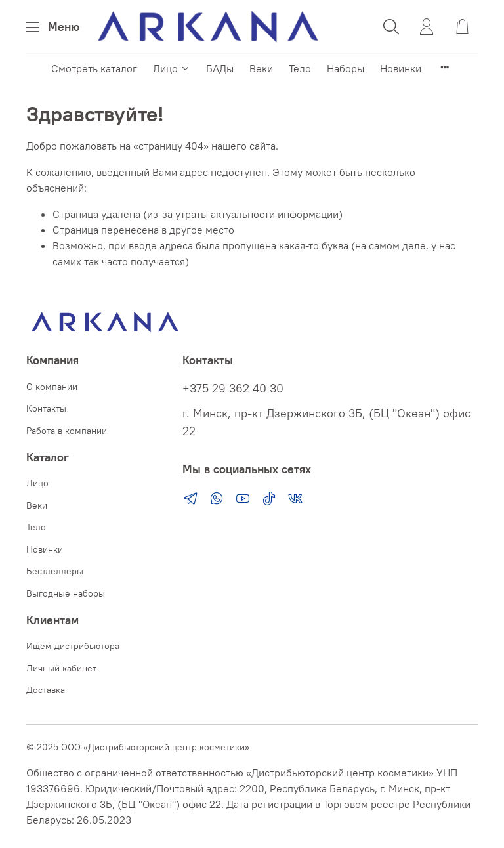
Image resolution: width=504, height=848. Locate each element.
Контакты (46, 408)
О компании (52, 387)
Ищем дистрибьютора (73, 646)
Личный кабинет (61, 668)
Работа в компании (67, 431)
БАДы (220, 68)
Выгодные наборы (66, 593)
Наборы (346, 68)
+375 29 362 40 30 (233, 389)
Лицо (172, 68)
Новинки (401, 68)
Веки (261, 68)
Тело (300, 68)
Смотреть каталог (94, 68)
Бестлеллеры (55, 571)
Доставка (46, 690)
